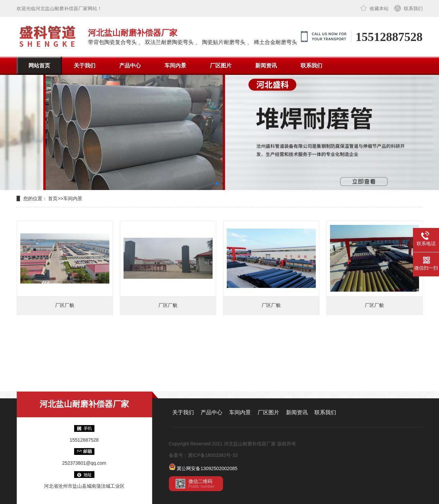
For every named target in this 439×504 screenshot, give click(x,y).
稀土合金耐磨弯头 (276, 42)
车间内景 (175, 66)
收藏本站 (379, 8)
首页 (53, 198)
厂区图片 (221, 66)
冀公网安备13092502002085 (207, 468)
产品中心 (130, 66)
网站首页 (39, 66)
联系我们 (413, 8)
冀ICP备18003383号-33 (213, 455)
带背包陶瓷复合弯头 (112, 42)
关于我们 (85, 66)
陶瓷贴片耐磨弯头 (224, 42)
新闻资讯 (266, 66)
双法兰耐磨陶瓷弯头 (169, 42)
